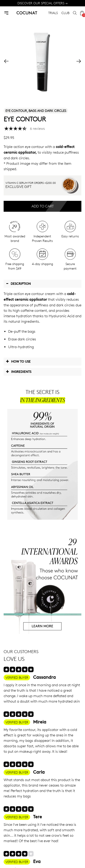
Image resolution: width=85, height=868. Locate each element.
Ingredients (19, 371)
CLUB (65, 13)
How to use (18, 361)
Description (18, 283)
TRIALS (53, 13)
